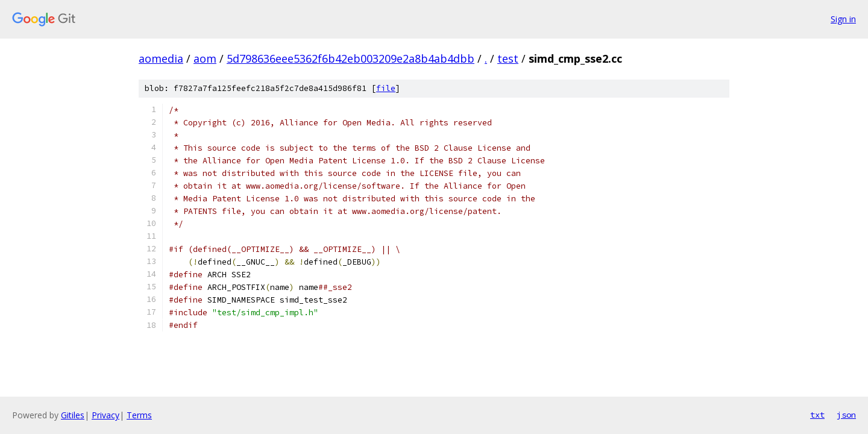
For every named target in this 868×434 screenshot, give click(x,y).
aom (205, 58)
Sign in (843, 19)
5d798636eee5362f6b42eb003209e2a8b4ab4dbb (351, 58)
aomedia (161, 58)
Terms (139, 415)
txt (817, 415)
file (386, 88)
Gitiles (73, 415)
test (508, 58)
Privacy (105, 415)
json (846, 415)
